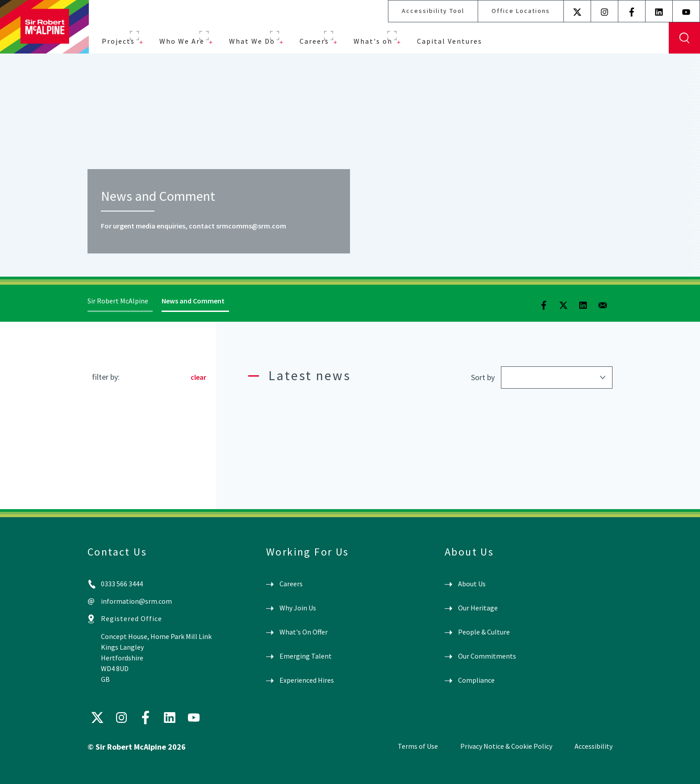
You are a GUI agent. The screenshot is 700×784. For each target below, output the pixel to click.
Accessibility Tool (433, 11)
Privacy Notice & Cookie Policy (506, 746)
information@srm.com (136, 601)
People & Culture (484, 632)
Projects (118, 41)
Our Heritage (478, 608)
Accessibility (594, 746)
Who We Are (182, 41)
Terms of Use (418, 746)
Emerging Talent (306, 656)
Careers (314, 41)
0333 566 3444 (122, 584)
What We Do (252, 41)
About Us (472, 584)
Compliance (476, 680)
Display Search (684, 38)
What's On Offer (304, 632)
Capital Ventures (450, 41)
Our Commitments (487, 656)
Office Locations (521, 11)
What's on (373, 41)
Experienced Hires (307, 680)
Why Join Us (298, 608)
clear (198, 377)
